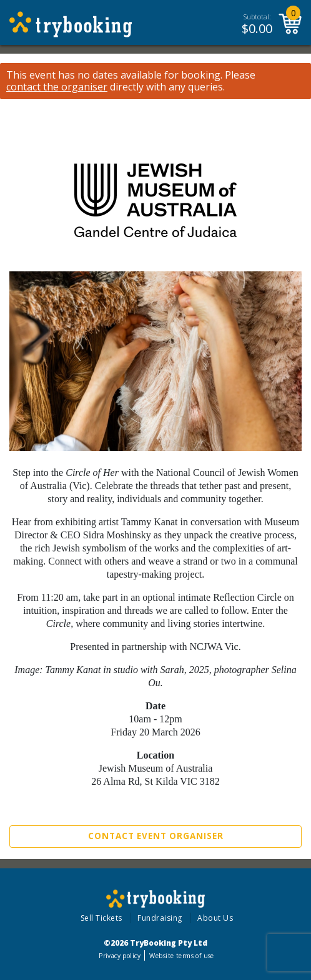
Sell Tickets (101, 918)
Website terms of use (181, 956)
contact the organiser (57, 87)
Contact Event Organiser (156, 836)
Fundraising (160, 918)
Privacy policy (120, 956)
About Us (215, 918)
